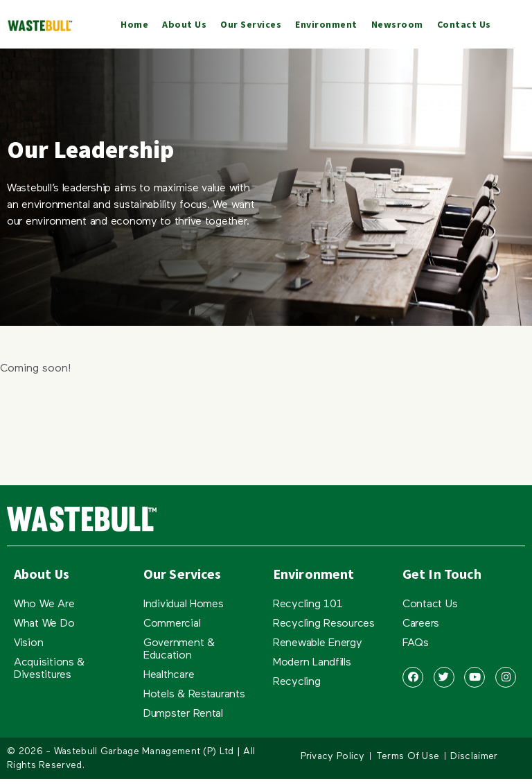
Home (134, 24)
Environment (326, 24)
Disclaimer (474, 756)
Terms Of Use (408, 756)
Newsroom (397, 24)
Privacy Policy (333, 756)
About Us (184, 24)
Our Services (251, 24)
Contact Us (464, 24)
